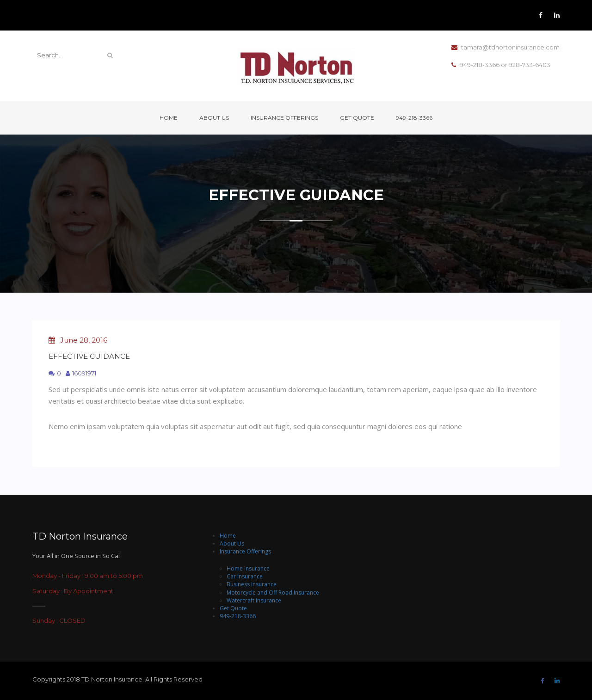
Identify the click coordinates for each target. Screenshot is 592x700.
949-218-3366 (414, 118)
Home (169, 118)
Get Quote (357, 118)
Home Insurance (248, 568)
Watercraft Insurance (254, 600)
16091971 (81, 373)
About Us (214, 118)
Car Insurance (245, 576)
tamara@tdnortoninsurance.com (506, 48)
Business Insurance (252, 584)
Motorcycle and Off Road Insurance (273, 593)
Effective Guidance (89, 356)
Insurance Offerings (284, 118)
